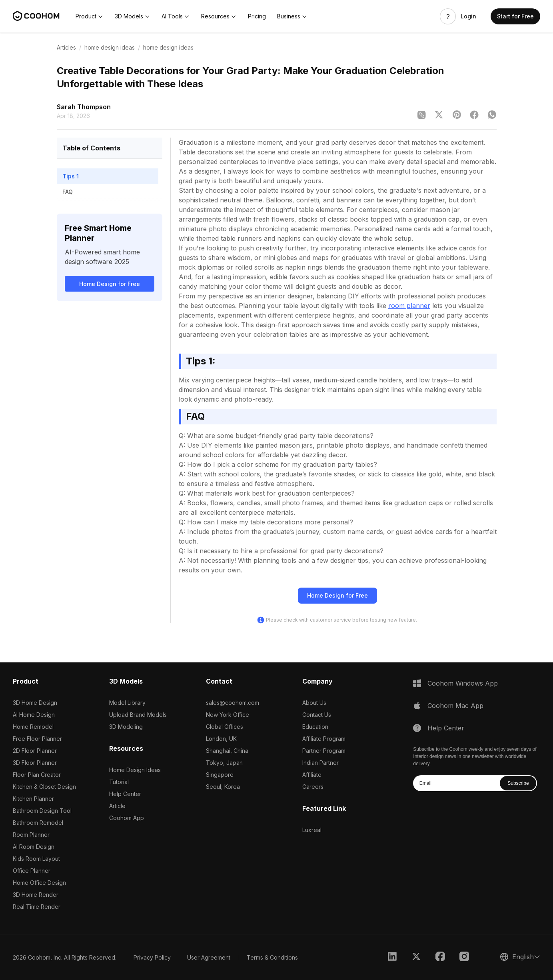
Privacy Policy (152, 957)
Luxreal (312, 830)
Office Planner (32, 871)
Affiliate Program (324, 739)
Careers (313, 787)
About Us (314, 703)
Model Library (127, 703)
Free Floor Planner (37, 739)
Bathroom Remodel (38, 823)
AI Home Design (34, 715)
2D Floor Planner (35, 751)
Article (117, 806)
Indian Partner (320, 763)
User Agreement (209, 957)
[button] (90, 16)
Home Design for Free (110, 284)
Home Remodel (33, 727)
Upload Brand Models (138, 715)
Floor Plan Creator (37, 775)
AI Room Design (34, 847)
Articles (66, 47)
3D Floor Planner (35, 763)
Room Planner (31, 835)
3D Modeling (126, 727)
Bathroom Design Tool (42, 811)
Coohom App (127, 818)
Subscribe (518, 783)
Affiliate (312, 775)
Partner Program (324, 751)
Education (315, 727)
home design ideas (110, 47)
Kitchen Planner (33, 799)
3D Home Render (36, 895)
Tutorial (119, 782)
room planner (409, 306)
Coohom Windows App (463, 683)
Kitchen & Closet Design (44, 787)
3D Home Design (35, 703)
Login (468, 16)
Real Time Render (37, 907)
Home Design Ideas (135, 770)
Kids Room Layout (36, 859)
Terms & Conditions (272, 957)
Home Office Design (39, 883)
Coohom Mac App (455, 706)
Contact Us (317, 715)
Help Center (125, 794)
